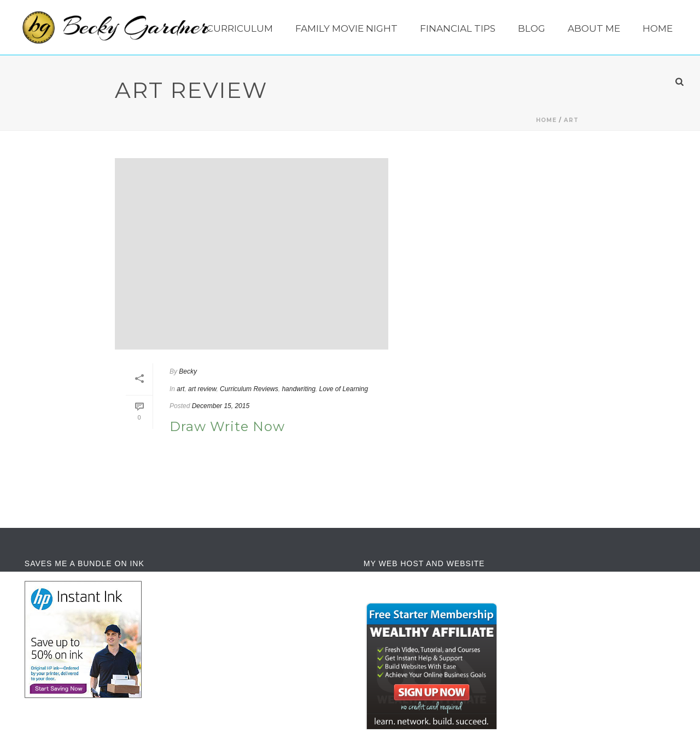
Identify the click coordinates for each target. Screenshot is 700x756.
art (571, 120)
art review (202, 389)
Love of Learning (343, 389)
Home (658, 28)
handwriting (298, 389)
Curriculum (240, 28)
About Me (594, 28)
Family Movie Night (346, 28)
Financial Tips (458, 28)
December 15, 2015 (221, 406)
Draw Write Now (227, 426)
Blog (532, 28)
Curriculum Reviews (249, 389)
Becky (188, 371)
